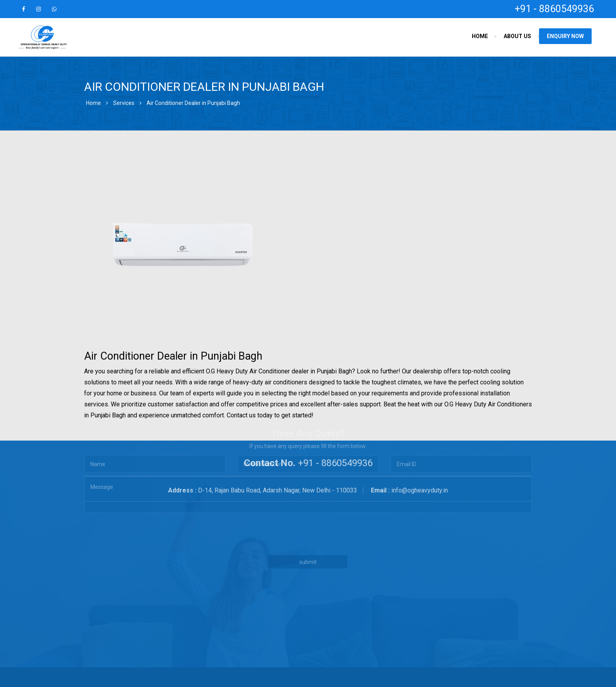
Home (480, 36)
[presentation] (252, 486)
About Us (517, 36)
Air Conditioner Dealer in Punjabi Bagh (193, 103)
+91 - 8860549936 (554, 9)
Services (124, 103)
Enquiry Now (565, 36)
